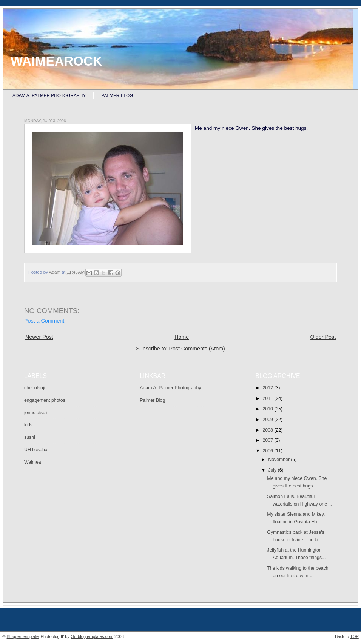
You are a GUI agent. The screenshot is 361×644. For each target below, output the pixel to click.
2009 (269, 420)
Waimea (33, 462)
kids (28, 425)
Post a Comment (44, 321)
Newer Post (39, 337)
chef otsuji (35, 388)
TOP (354, 636)
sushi (30, 437)
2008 (269, 430)
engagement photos (45, 400)
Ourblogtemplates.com (92, 636)
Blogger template (23, 636)
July (273, 470)
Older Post (323, 337)
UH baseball (37, 450)
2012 (269, 388)
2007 (269, 440)
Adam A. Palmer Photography (49, 95)
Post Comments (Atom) (197, 349)
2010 (269, 409)
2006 (269, 451)
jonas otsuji (36, 413)
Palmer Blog (117, 95)
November (279, 460)
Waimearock (56, 61)
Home (182, 337)
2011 (269, 398)
